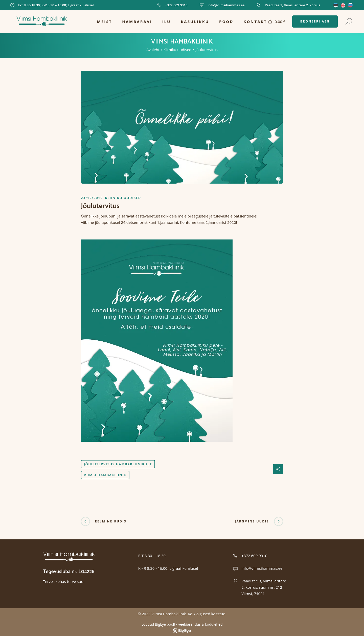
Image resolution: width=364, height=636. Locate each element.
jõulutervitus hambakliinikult (118, 464)
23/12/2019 (92, 198)
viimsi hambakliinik (105, 475)
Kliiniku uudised (178, 50)
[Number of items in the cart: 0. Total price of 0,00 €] (276, 21)
